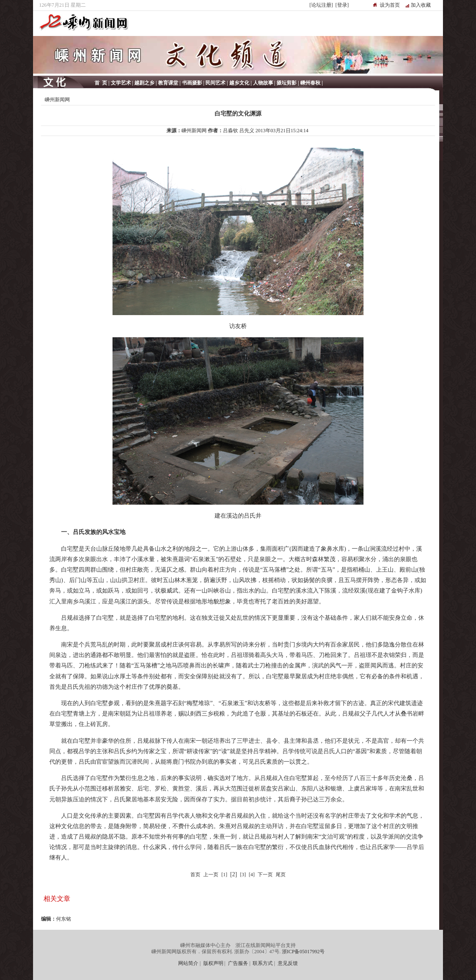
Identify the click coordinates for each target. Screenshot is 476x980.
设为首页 (390, 5)
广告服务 (238, 963)
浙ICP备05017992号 (303, 952)
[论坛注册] (321, 5)
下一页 (265, 875)
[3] (243, 875)
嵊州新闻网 (57, 100)
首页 (195, 875)
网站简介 (188, 963)
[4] (252, 875)
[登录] (342, 5)
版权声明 (213, 963)
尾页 (281, 875)
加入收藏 (421, 5)
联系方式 (263, 963)
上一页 (211, 875)
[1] (224, 875)
